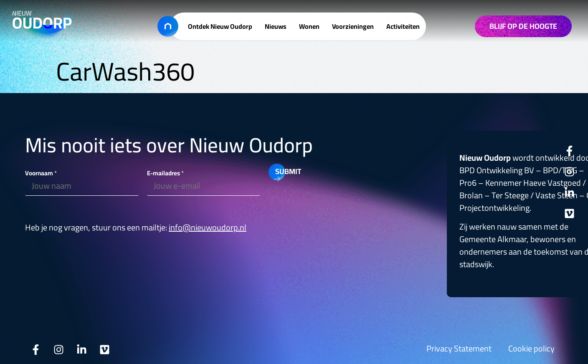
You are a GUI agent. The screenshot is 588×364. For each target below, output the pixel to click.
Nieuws (276, 26)
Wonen (309, 26)
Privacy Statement (459, 348)
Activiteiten (403, 26)
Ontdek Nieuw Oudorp (220, 26)
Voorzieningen (353, 26)
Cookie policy (531, 348)
